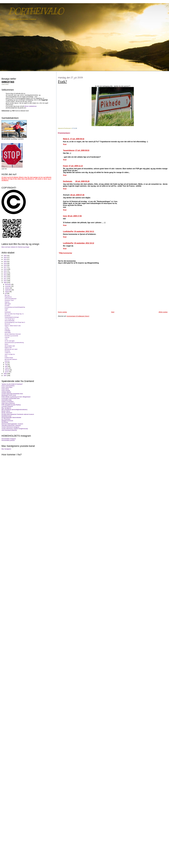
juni (6, 363)
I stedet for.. (8, 353)
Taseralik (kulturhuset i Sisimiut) (11, 425)
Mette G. (66, 139)
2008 (5, 374)
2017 (5, 267)
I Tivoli (6, 327)
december (8, 284)
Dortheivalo (68, 181)
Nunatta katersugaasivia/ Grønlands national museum (18, 414)
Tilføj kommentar (65, 253)
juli (6, 293)
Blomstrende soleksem (11, 359)
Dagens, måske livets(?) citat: (13, 326)
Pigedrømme (8, 297)
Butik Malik (8, 332)
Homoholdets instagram (9, 439)
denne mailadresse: (31, 106)
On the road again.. (10, 341)
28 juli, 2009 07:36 (77, 195)
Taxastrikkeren (69, 150)
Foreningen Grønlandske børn (11, 398)
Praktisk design (9, 358)
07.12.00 (75, 128)
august (7, 292)
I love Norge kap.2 (10, 319)
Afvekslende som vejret (11, 349)
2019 (5, 263)
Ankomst (7, 361)
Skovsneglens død (10, 346)
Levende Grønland (7, 406)
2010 (5, 281)
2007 (5, 376)
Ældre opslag (163, 312)
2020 (5, 261)
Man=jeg (7, 295)
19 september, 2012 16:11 (84, 231)
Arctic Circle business (8, 386)
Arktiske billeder (6, 392)
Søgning (7, 302)
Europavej (7, 315)
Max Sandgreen (6, 408)
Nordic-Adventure (7, 413)
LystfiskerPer (68, 231)
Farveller (7, 305)
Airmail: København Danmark (13, 334)
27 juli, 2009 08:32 (77, 139)
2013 (5, 275)
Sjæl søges (8, 304)
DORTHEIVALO (36, 11)
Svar (65, 144)
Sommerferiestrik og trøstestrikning (14, 342)
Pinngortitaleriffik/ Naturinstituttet (11, 417)
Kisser (66, 166)
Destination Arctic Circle (9, 395)
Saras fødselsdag (9, 321)
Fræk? (62, 82)
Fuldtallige (7, 331)
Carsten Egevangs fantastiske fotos (12, 394)
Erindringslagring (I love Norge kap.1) (15, 322)
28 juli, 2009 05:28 (82, 181)
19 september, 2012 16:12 (84, 243)
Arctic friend (5, 389)
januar (7, 372)
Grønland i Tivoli (9, 300)
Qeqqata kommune (7, 421)
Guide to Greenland (7, 402)
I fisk (6, 310)
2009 (5, 283)
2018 (5, 265)
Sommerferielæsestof (10, 299)
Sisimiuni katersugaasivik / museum (12, 424)
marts (7, 368)
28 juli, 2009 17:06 (75, 216)
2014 (5, 273)
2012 (5, 277)
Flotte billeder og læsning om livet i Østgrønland (16, 397)
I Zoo (6, 339)
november (8, 286)
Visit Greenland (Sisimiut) (9, 430)
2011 (5, 279)
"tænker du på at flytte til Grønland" (12, 384)
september (8, 290)
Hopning (7, 329)
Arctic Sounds (6, 390)
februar (7, 370)
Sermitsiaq (5, 422)
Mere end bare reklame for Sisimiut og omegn (15, 247)
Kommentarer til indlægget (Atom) (78, 316)
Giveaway (7, 351)
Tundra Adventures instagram (10, 427)
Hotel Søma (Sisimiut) (8, 403)
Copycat (7, 337)
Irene (65, 216)
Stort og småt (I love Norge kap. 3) (14, 314)
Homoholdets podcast (8, 440)
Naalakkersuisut (6, 416)
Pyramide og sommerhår (11, 336)
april (6, 366)
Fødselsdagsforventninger (12, 317)
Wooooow (7, 324)
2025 (5, 256)
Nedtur (6, 344)
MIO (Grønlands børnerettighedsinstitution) (14, 410)
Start (113, 312)
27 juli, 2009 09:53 (82, 150)
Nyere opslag (62, 312)
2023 (5, 259)
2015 (5, 271)
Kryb (6, 356)
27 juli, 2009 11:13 (76, 166)
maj (6, 365)
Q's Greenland (6, 419)
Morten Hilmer (6, 411)
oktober (7, 288)
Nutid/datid (8, 312)
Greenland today (6, 400)
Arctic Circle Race (7, 387)
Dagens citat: (8, 347)
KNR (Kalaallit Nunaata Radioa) (11, 405)
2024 (5, 257)
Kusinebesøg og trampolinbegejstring (15, 307)
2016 (5, 269)
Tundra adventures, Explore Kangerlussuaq (15, 429)
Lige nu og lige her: (10, 354)
